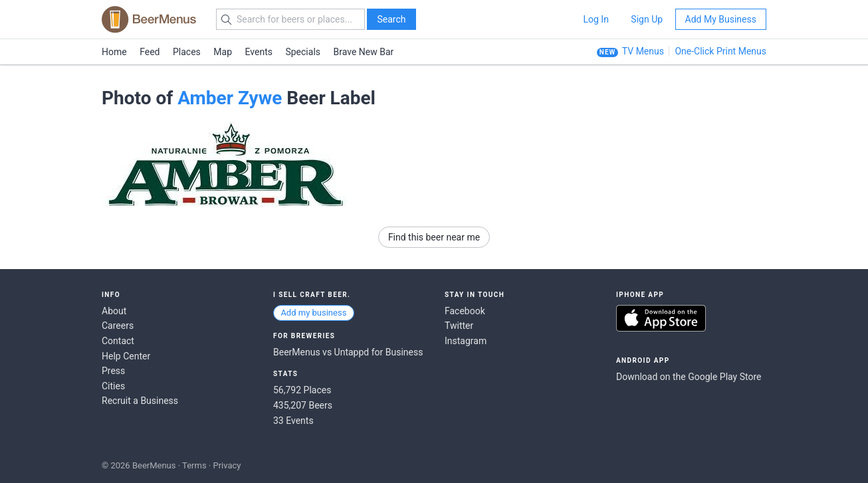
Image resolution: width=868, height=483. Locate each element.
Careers (118, 326)
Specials (303, 52)
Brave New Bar (364, 52)
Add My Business (721, 19)
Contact (118, 341)
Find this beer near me (434, 237)
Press (113, 371)
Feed (150, 52)
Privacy (227, 465)
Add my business (313, 313)
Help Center (126, 356)
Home (114, 52)
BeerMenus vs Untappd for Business (348, 352)
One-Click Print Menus (720, 51)
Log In (596, 19)
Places (187, 52)
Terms (194, 465)
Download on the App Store (661, 318)
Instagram (466, 341)
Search (391, 19)
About (114, 311)
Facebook (465, 311)
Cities (113, 386)
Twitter (459, 326)
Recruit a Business (140, 401)
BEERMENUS (149, 19)
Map (223, 52)
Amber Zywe (230, 98)
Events (259, 52)
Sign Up (647, 19)
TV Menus (643, 51)
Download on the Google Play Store (689, 377)
